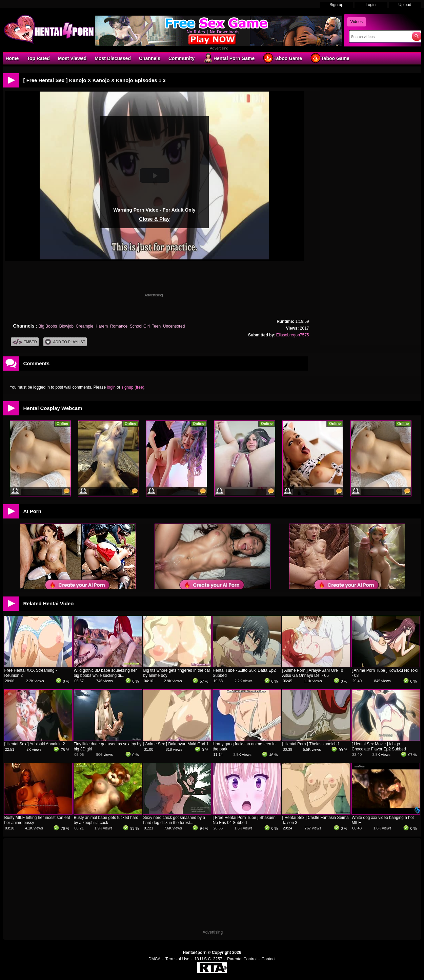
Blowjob (66, 326)
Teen (156, 326)
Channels (150, 58)
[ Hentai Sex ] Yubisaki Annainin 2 (35, 744)
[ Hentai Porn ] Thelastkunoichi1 (311, 744)
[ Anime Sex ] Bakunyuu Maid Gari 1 (176, 744)
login (111, 387)
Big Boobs (48, 326)
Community (181, 58)
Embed (25, 342)
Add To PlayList (65, 342)
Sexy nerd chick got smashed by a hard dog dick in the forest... (174, 820)
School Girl (140, 326)
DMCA (154, 959)
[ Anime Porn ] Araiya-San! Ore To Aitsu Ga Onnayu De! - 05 (313, 673)
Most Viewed (72, 58)
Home (12, 58)
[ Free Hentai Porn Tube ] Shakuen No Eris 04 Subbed (244, 820)
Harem (102, 326)
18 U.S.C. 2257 (208, 959)
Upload (405, 5)
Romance (119, 326)
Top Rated (38, 58)
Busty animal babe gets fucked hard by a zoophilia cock (106, 820)
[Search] (379, 37)
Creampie (85, 326)
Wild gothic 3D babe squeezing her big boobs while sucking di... (105, 673)
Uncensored (174, 326)
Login (371, 5)
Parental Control (242, 959)
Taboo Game (282, 58)
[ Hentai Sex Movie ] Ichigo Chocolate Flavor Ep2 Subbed (379, 747)
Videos (357, 22)
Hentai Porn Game (229, 58)
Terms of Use (177, 959)
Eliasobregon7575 (293, 335)
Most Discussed (113, 58)
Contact (269, 959)
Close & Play (154, 219)
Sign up (336, 5)
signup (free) (133, 387)
